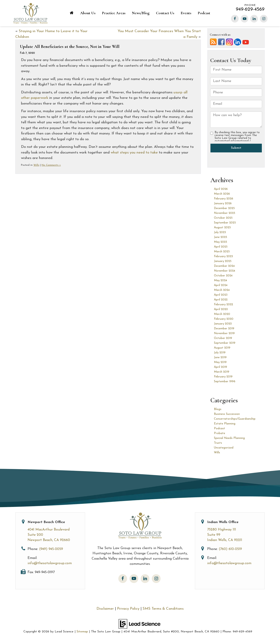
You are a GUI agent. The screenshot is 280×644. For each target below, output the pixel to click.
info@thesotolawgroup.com (50, 563)
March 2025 (222, 252)
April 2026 (221, 189)
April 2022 (221, 300)
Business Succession (227, 414)
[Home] (72, 13)
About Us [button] (88, 13)
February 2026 (224, 199)
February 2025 (223, 256)
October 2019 (223, 338)
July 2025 (220, 232)
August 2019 (222, 348)
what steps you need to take (134, 153)
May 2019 (220, 362)
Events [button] (186, 13)
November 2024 (225, 271)
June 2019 (220, 357)
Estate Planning (225, 424)
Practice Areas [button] (114, 13)
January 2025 (223, 261)
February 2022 (223, 305)
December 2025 (224, 208)
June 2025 (220, 237)
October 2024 (223, 276)
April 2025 (221, 247)
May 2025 (220, 242)
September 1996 (225, 381)
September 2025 (225, 223)
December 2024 (224, 266)
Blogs (218, 409)
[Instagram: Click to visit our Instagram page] (264, 18)
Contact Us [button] (165, 13)
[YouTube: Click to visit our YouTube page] (244, 18)
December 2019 (224, 329)
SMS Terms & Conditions (163, 609)
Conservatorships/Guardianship (235, 419)
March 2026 (222, 194)
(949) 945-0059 (51, 549)
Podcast (220, 428)
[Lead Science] (139, 624)
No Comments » (51, 165)
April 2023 (221, 295)
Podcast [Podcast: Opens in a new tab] (204, 13)
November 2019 (224, 333)
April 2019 (220, 367)
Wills (36, 165)
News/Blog (141, 13)
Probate (220, 433)
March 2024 (222, 290)
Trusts (218, 443)
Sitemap (82, 632)
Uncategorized (224, 448)
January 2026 (223, 203)
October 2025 (223, 218)
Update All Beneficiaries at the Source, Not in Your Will (70, 47)
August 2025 (222, 228)
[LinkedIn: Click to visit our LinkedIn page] (254, 18)
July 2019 (220, 353)
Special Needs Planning (229, 438)
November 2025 (225, 213)
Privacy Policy (128, 609)
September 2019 (225, 343)
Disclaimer (105, 609)
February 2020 (224, 319)
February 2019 (223, 377)
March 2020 (222, 314)
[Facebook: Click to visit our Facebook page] (235, 18)
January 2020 (223, 324)
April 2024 (221, 285)
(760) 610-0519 (230, 549)
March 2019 (222, 372)
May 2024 (220, 280)
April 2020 (221, 309)
